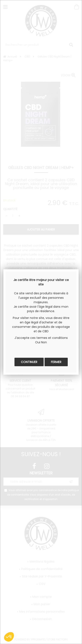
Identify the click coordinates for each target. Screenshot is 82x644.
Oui (38, 342)
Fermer (56, 362)
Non (44, 342)
